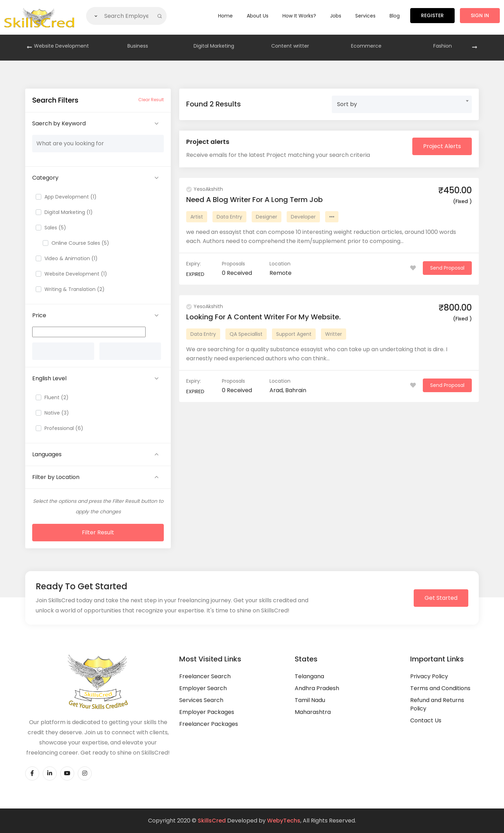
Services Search (201, 700)
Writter (334, 334)
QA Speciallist (246, 334)
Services (365, 16)
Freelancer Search (205, 676)
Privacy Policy (429, 676)
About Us (258, 16)
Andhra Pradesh (317, 688)
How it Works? (299, 16)
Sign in (480, 15)
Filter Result (98, 532)
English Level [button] (49, 378)
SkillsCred (212, 821)
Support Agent (294, 334)
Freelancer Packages (209, 724)
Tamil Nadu (310, 700)
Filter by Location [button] (56, 477)
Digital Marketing (214, 46)
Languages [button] (47, 454)
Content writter (290, 46)
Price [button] (39, 315)
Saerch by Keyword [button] (59, 123)
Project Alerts (442, 146)
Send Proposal (447, 268)
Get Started (441, 598)
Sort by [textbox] (347, 104)
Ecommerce (366, 46)
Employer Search (203, 688)
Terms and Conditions (440, 688)
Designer (267, 217)
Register (432, 15)
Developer (303, 217)
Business (138, 46)
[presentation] (29, 48)
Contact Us (426, 720)
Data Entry (229, 217)
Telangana (309, 676)
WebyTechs (284, 821)
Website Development (61, 46)
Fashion (443, 46)
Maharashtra (313, 712)
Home (225, 16)
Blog (395, 16)
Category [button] (45, 178)
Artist (197, 217)
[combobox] (402, 104)
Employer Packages (207, 712)
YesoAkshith (205, 189)
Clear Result (151, 100)
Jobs (336, 16)
